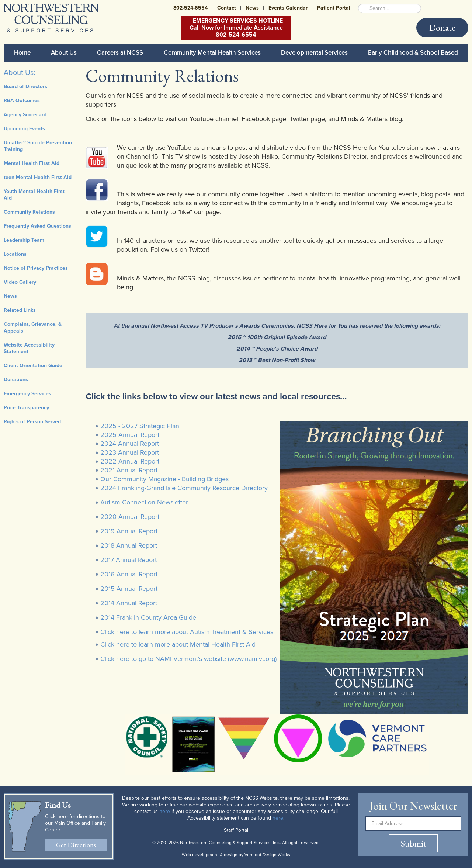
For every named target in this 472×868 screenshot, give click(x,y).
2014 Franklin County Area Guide (148, 617)
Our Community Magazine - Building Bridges (164, 479)
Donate (442, 27)
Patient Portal (334, 8)
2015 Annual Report (129, 589)
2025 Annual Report (130, 435)
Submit (413, 843)
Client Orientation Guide (33, 366)
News (252, 8)
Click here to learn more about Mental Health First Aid (178, 644)
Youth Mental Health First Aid (34, 195)
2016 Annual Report (129, 574)
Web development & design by (236, 855)
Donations (16, 380)
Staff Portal (236, 830)
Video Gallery (20, 282)
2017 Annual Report (129, 560)
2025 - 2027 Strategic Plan (140, 426)
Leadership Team (24, 240)
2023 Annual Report (130, 452)
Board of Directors (25, 87)
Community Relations (29, 212)
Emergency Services (27, 394)
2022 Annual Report (130, 461)
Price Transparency (26, 408)
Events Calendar (288, 8)
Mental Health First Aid (32, 163)
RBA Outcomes (22, 101)
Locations (15, 254)
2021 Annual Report (129, 470)
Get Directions (76, 845)
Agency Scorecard (25, 115)
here (165, 811)
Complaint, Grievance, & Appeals (33, 328)
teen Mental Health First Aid (38, 177)
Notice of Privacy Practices (36, 268)
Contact (227, 8)
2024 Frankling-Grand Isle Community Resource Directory (184, 488)
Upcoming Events (24, 129)
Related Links (20, 310)
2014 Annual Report (129, 603)
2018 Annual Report (129, 545)
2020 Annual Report (130, 517)
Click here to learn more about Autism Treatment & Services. (188, 632)
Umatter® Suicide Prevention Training (38, 146)
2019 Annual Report (129, 531)
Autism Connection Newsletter (144, 502)
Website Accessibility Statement (29, 348)
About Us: (20, 73)
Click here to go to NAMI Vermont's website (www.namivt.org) (188, 659)
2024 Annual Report (130, 444)
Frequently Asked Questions (37, 226)
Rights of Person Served (32, 422)
